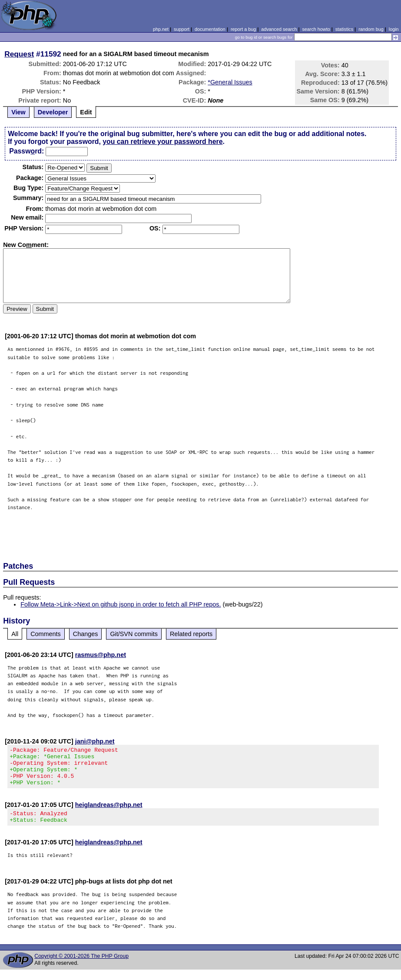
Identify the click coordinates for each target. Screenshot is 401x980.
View (18, 112)
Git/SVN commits (134, 634)
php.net (161, 29)
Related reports (191, 634)
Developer (53, 112)
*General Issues (230, 82)
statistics (344, 29)
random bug (371, 29)
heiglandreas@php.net (109, 813)
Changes (86, 634)
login (394, 29)
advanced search (279, 29)
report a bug (243, 29)
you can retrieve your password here (162, 142)
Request (19, 54)
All (15, 634)
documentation (210, 29)
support (182, 29)
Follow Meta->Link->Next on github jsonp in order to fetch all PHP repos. (121, 604)
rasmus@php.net (101, 655)
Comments (46, 634)
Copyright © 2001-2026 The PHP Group (81, 967)
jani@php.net (95, 741)
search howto (316, 29)
